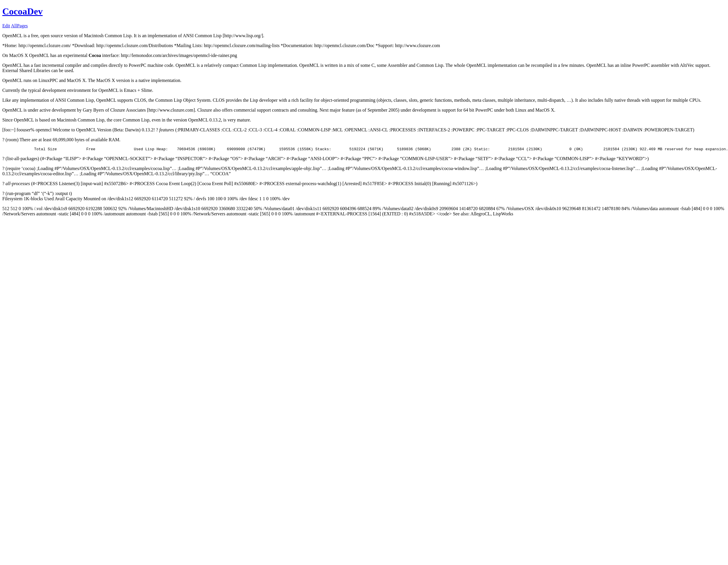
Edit (6, 26)
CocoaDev (23, 11)
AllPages (19, 26)
